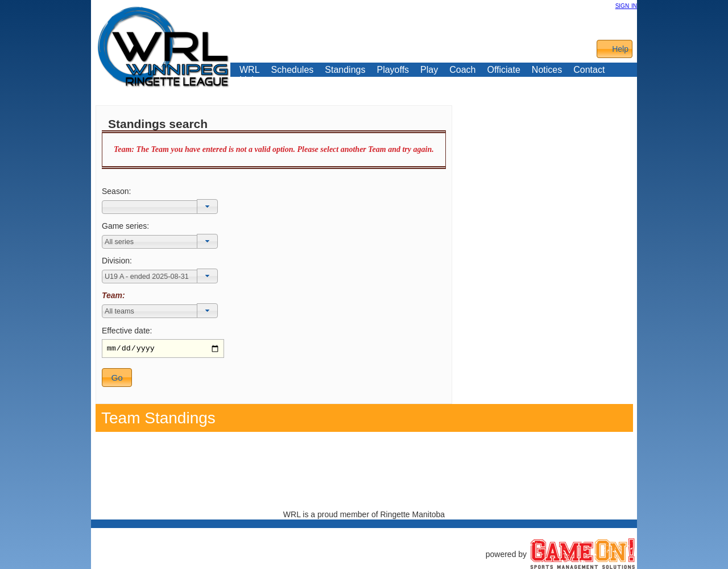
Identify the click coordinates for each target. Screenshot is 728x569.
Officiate (503, 70)
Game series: (125, 226)
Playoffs (393, 70)
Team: (113, 295)
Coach (462, 70)
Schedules (293, 70)
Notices (547, 70)
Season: (116, 191)
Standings (345, 70)
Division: (117, 261)
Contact (589, 70)
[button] (207, 207)
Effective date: (127, 331)
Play (429, 70)
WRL (250, 70)
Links (250, 80)
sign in (626, 5)
